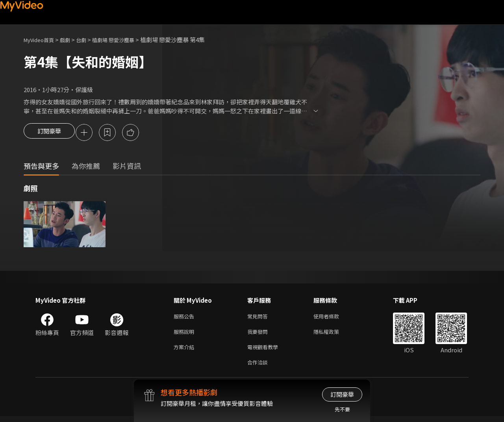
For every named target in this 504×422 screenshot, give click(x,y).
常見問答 (259, 318)
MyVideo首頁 (42, 40)
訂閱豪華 (49, 133)
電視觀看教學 (265, 351)
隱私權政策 (333, 334)
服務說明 (185, 334)
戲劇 (71, 40)
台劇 (89, 40)
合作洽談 (259, 367)
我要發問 (259, 334)
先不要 (342, 409)
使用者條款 (333, 318)
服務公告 (185, 318)
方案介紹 (185, 351)
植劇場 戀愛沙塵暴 (125, 40)
